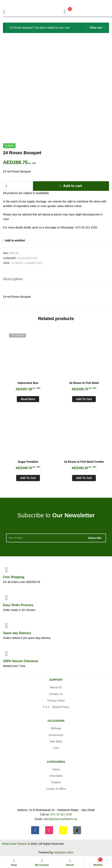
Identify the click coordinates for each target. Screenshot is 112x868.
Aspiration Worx (64, 852)
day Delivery (17, 633)
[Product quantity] (17, 186)
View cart (96, 28)
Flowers (17, 263)
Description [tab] (13, 279)
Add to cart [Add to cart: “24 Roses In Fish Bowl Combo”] (84, 478)
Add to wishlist (15, 240)
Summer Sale (34, 263)
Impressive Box (28, 383)
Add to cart (73, 186)
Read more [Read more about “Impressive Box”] (28, 399)
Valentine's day (28, 258)
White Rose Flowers (14, 844)
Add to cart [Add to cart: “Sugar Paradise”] (28, 478)
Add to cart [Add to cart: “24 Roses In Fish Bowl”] (84, 399)
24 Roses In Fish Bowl (84, 383)
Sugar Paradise (28, 462)
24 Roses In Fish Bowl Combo (84, 462)
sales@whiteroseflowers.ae (60, 819)
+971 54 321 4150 (61, 814)
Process (18, 605)
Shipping (14, 577)
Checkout (21, 661)
